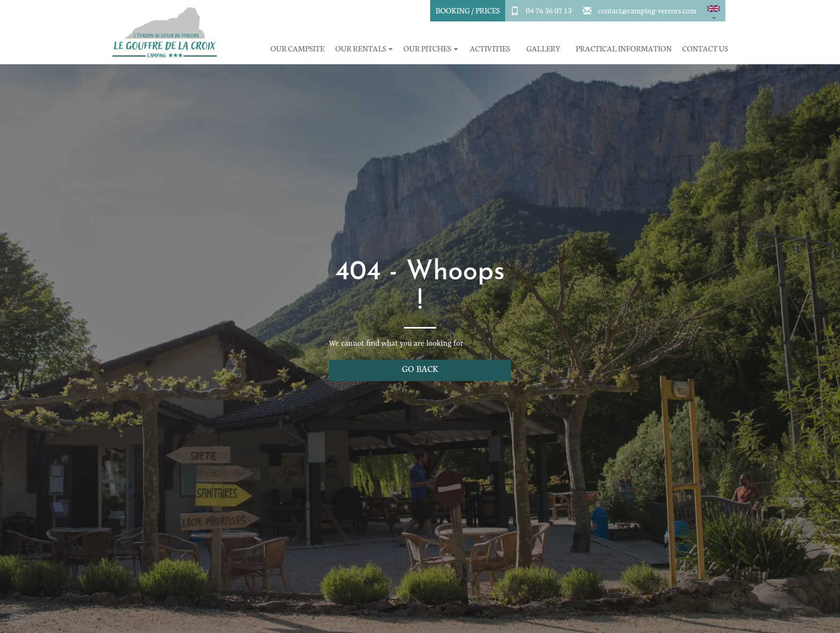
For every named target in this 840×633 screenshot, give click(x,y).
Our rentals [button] (364, 49)
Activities (490, 49)
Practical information (624, 49)
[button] (714, 11)
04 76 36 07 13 (549, 10)
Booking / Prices (468, 10)
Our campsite (298, 49)
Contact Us (705, 49)
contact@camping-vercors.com (647, 10)
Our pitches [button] (430, 49)
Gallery (544, 49)
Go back (420, 368)
